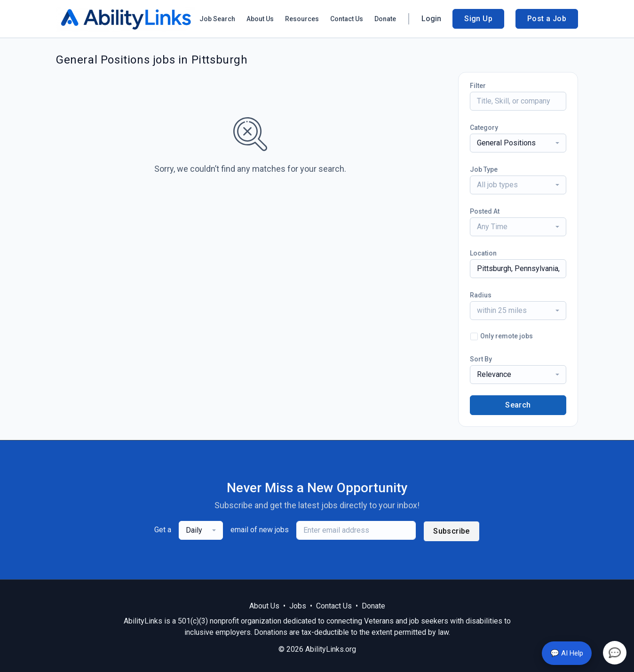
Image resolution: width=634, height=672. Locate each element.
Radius (481, 295)
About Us (260, 19)
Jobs (298, 606)
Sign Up (478, 19)
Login (431, 19)
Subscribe (452, 531)
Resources (302, 19)
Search (518, 405)
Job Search (217, 19)
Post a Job (547, 19)
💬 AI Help (567, 653)
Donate (385, 19)
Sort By (481, 359)
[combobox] (518, 143)
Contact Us (347, 19)
